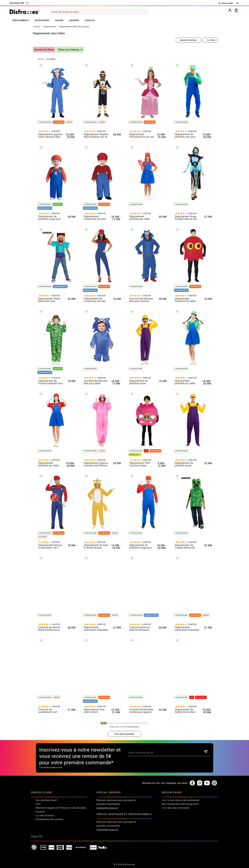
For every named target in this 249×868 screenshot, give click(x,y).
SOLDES (59, 20)
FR (237, 3)
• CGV (38, 804)
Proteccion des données (73, 808)
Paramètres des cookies (50, 819)
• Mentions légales (45, 808)
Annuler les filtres (44, 50)
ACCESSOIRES (42, 20)
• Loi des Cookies (44, 815)
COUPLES (90, 20)
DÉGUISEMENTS (21, 20)
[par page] (54, 59)
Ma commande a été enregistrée (180, 804)
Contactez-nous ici (107, 808)
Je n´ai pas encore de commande (181, 800)
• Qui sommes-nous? (46, 800)
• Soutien (40, 812)
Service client (225, 3)
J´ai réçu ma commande (176, 808)
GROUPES (74, 20)
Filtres (211, 40)
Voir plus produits (124, 734)
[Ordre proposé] (188, 40)
